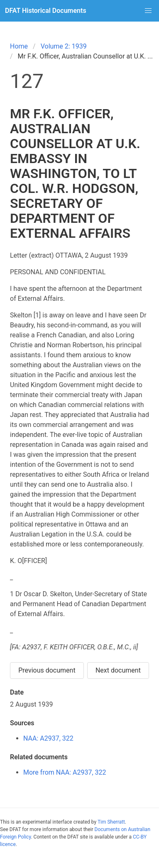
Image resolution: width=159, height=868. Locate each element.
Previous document (47, 670)
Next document (118, 670)
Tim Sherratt (111, 822)
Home (19, 46)
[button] (148, 11)
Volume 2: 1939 (64, 46)
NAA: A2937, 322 (48, 738)
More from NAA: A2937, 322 (65, 772)
